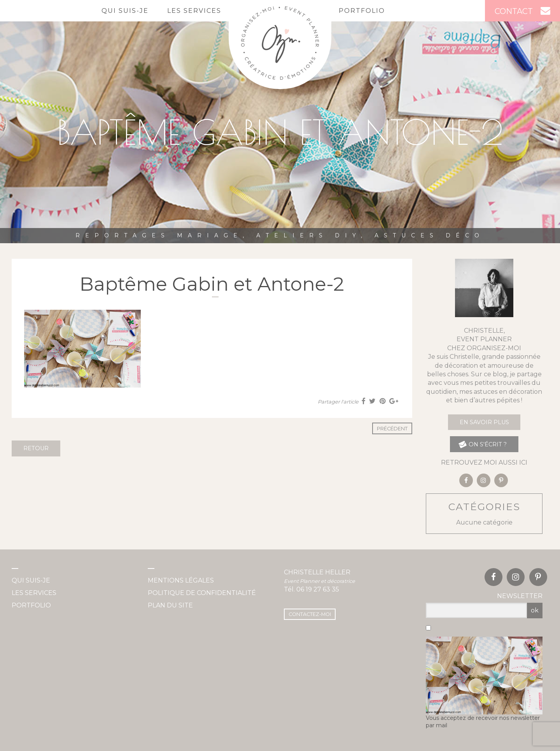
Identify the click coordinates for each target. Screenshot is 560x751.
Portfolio (362, 11)
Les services (194, 11)
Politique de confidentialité (202, 593)
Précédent (392, 429)
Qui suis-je (125, 11)
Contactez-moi (310, 614)
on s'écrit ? (482, 444)
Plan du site (170, 605)
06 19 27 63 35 (318, 589)
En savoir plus (484, 422)
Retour (36, 448)
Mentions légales (181, 580)
